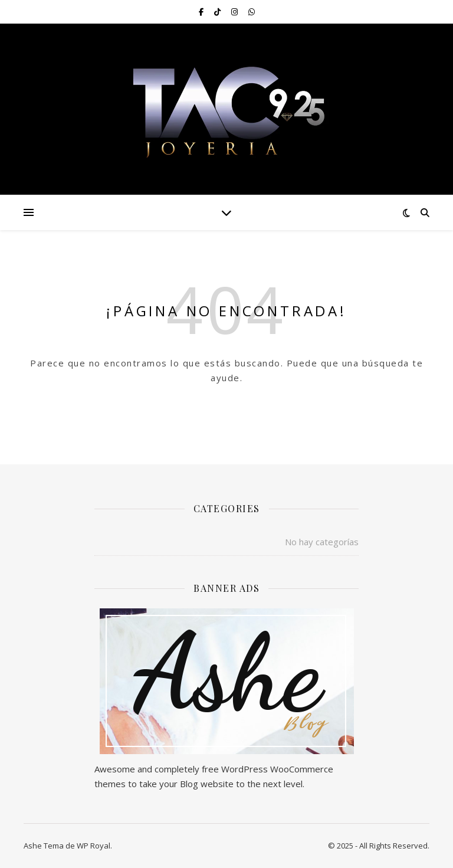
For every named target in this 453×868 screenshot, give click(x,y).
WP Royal (93, 846)
